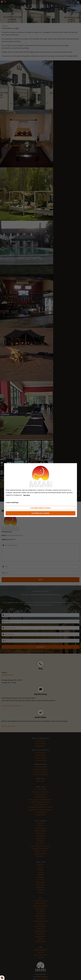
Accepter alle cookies (40, 513)
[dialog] (40, 490)
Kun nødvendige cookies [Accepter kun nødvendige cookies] (40, 508)
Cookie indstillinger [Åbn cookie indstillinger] (12, 502)
